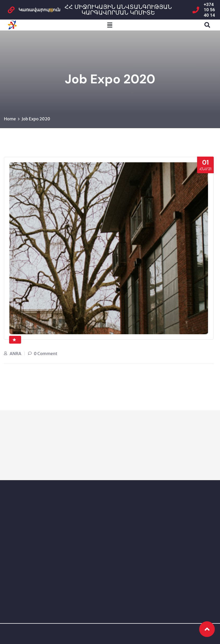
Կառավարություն (39, 10)
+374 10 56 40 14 (209, 10)
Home (10, 119)
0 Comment (46, 354)
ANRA (15, 354)
